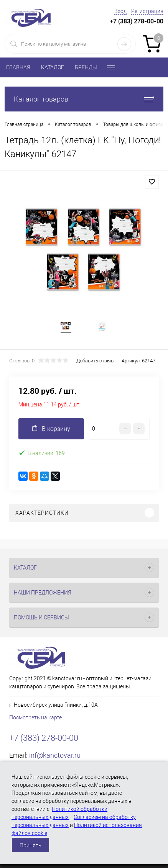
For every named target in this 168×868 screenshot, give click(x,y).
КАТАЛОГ (53, 67)
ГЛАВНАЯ (18, 67)
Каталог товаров (84, 99)
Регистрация (147, 11)
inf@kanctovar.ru (55, 755)
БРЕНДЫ (86, 67)
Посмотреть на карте (35, 717)
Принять (30, 845)
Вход (120, 11)
